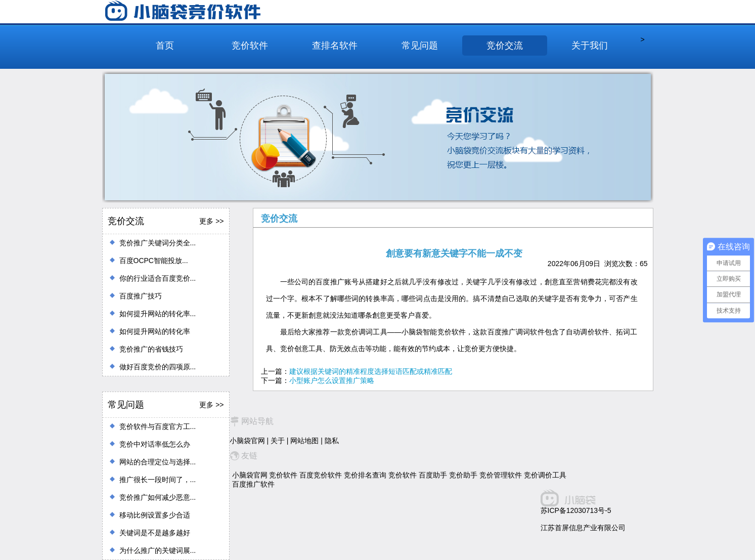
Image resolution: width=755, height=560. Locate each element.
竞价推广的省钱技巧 (151, 349)
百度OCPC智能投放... (154, 261)
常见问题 (420, 46)
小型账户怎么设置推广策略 (332, 380)
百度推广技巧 (141, 296)
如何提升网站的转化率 (155, 331)
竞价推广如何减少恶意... (158, 497)
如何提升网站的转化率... (158, 314)
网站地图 (304, 441)
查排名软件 (335, 46)
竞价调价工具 (545, 475)
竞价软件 (250, 46)
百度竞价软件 (321, 475)
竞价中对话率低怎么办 (155, 444)
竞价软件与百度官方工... (158, 426)
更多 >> (211, 221)
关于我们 (590, 46)
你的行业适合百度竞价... (158, 278)
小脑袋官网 (247, 441)
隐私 (332, 441)
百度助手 (433, 475)
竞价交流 (505, 46)
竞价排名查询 (365, 475)
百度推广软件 (253, 484)
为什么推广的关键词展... (158, 550)
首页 (165, 46)
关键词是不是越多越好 (155, 533)
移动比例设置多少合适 (155, 515)
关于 (278, 441)
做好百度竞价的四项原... (158, 367)
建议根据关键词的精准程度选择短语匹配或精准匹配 (371, 371)
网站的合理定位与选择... (158, 462)
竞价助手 (463, 475)
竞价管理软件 (501, 475)
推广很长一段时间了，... (158, 480)
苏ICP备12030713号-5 (576, 510)
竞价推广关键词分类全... (158, 243)
